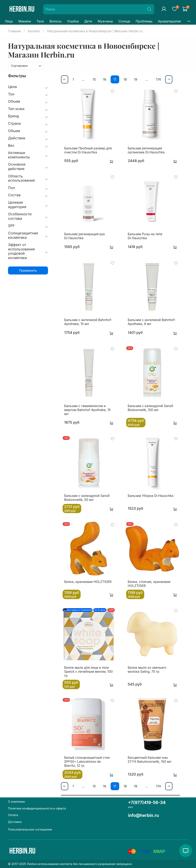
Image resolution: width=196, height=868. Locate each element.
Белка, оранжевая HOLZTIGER (88, 582)
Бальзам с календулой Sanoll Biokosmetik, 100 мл (150, 408)
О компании (16, 802)
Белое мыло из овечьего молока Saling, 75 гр (147, 669)
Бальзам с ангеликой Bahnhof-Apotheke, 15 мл (88, 322)
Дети (88, 21)
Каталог (34, 31)
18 (125, 79)
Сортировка (19, 66)
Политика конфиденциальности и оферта (37, 808)
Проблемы (144, 21)
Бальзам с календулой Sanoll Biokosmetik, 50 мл (87, 498)
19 (136, 79)
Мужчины (105, 21)
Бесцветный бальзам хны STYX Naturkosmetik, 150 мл (150, 760)
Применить (28, 270)
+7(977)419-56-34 (147, 803)
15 (94, 79)
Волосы (56, 21)
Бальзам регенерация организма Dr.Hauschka (146, 150)
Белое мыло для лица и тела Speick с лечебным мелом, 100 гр (88, 672)
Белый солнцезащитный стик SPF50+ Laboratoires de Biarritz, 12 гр (87, 762)
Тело (40, 21)
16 (105, 79)
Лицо (9, 21)
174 (158, 79)
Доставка (15, 822)
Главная (14, 31)
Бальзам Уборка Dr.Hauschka (151, 496)
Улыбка (73, 21)
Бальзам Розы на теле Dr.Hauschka (145, 236)
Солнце (124, 21)
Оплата (13, 815)
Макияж (25, 21)
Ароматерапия (169, 21)
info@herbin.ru (143, 815)
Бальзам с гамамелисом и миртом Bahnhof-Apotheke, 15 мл (87, 410)
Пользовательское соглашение (30, 829)
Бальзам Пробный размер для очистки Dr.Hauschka (88, 150)
